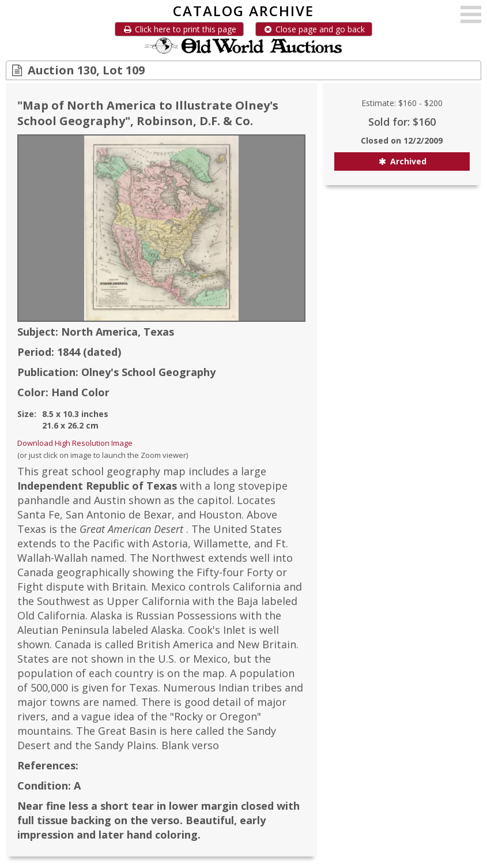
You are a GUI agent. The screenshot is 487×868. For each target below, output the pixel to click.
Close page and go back (314, 29)
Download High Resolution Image (75, 443)
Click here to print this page (179, 29)
